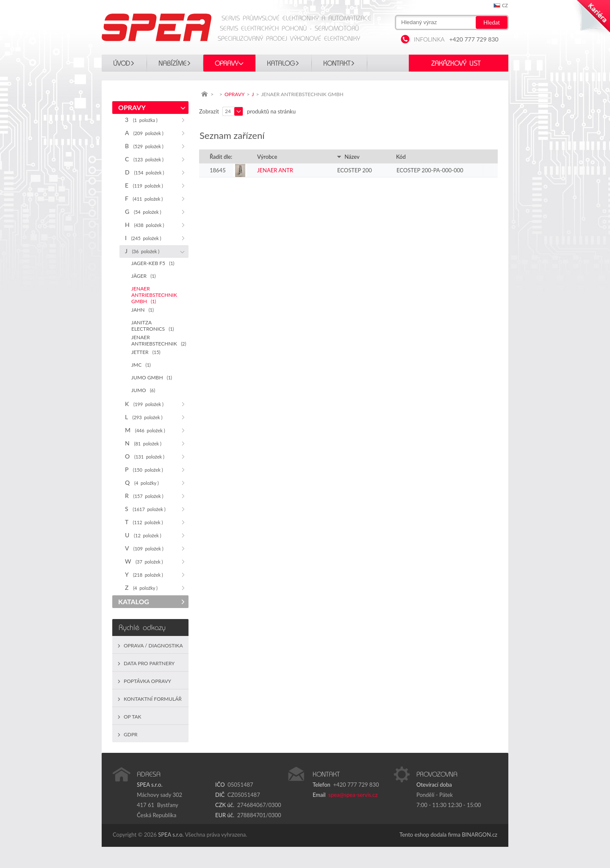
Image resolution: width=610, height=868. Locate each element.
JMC (141, 365)
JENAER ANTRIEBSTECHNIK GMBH (154, 295)
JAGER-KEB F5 (153, 263)
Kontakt (337, 64)
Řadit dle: (221, 157)
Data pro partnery (149, 663)
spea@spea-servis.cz (353, 795)
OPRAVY (227, 64)
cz (505, 5)
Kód (401, 157)
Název (348, 157)
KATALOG (281, 64)
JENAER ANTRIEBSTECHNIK (159, 340)
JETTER (146, 352)
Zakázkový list (456, 64)
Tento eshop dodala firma (430, 835)
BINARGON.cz (480, 835)
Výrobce (267, 157)
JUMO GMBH (152, 377)
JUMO (143, 390)
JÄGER (144, 276)
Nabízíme (172, 64)
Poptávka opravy (147, 681)
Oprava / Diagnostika (153, 645)
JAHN (143, 310)
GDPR (131, 734)
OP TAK (133, 717)
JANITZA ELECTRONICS (153, 326)
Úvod (122, 64)
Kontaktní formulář (153, 699)
